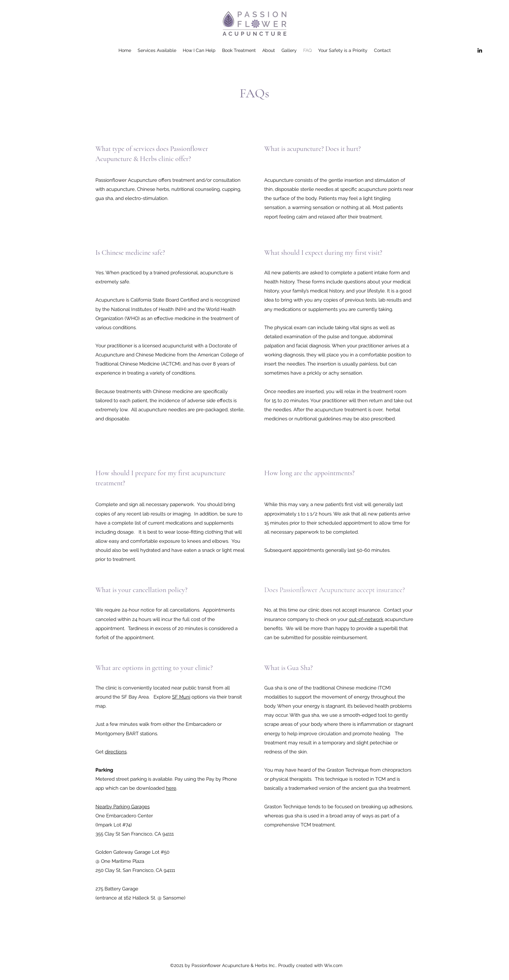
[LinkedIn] (480, 50)
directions (116, 752)
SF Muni (181, 697)
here (171, 788)
